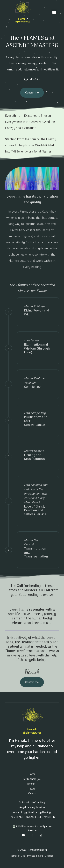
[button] (54, 12)
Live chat (32, 830)
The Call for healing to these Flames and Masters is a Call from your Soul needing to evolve (32, 590)
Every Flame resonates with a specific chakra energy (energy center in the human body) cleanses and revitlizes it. (32, 616)
